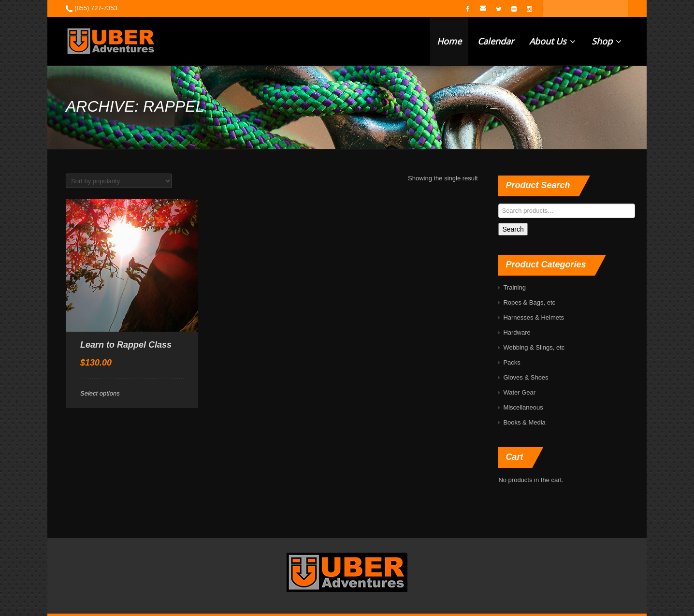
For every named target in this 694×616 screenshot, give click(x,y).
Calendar (496, 41)
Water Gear (519, 392)
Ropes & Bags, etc (529, 302)
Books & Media (524, 422)
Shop (607, 41)
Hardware (517, 332)
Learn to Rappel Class (126, 345)
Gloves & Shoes (526, 377)
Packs (512, 362)
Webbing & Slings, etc (534, 347)
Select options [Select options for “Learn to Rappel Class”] (100, 393)
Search (513, 229)
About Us (552, 41)
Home (449, 41)
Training (514, 287)
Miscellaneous (523, 407)
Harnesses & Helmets (534, 317)
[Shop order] (119, 181)
